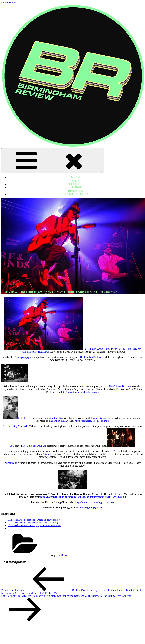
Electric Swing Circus (102, 418)
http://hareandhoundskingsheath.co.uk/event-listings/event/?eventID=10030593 (83, 497)
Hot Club (23, 418)
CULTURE (76, 184)
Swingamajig (23, 357)
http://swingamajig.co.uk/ (89, 508)
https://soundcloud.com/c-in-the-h (92, 421)
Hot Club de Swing (32, 446)
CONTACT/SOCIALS (76, 194)
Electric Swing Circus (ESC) (17, 426)
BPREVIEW (76, 191)
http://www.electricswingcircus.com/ (95, 502)
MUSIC (76, 177)
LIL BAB (76, 187)
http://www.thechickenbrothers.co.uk (80, 392)
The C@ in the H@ (52, 418)
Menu (53, 161)
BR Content (66, 555)
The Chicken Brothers (91, 357)
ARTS (76, 181)
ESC (12, 446)
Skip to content (9, 3)
